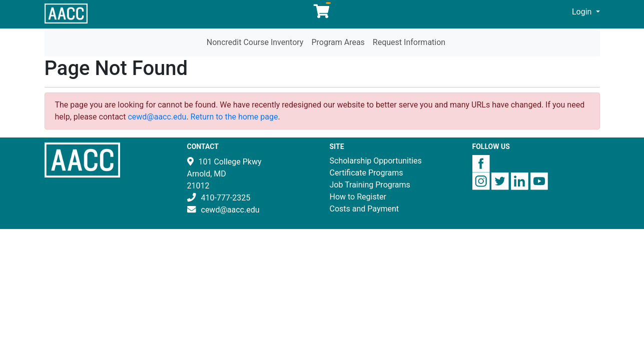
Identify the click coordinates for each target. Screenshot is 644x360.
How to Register (358, 197)
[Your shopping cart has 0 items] (322, 14)
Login (583, 12)
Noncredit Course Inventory (255, 42)
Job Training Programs (370, 185)
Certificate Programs (367, 173)
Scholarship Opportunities (376, 161)
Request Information (409, 42)
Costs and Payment (365, 209)
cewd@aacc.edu (157, 117)
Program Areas (338, 42)
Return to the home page (234, 117)
